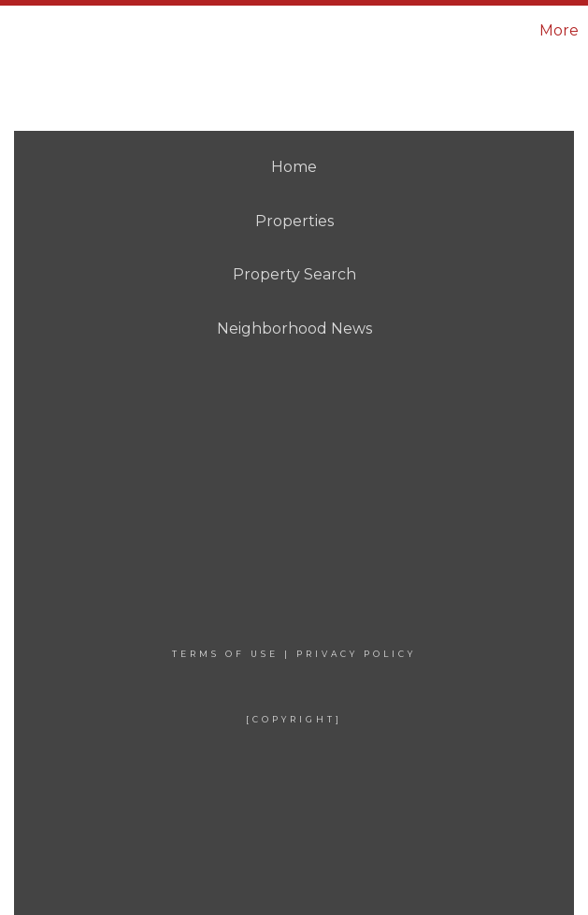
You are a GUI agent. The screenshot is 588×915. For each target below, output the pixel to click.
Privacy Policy (356, 654)
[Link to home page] (114, 31)
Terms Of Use (225, 654)
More (559, 30)
